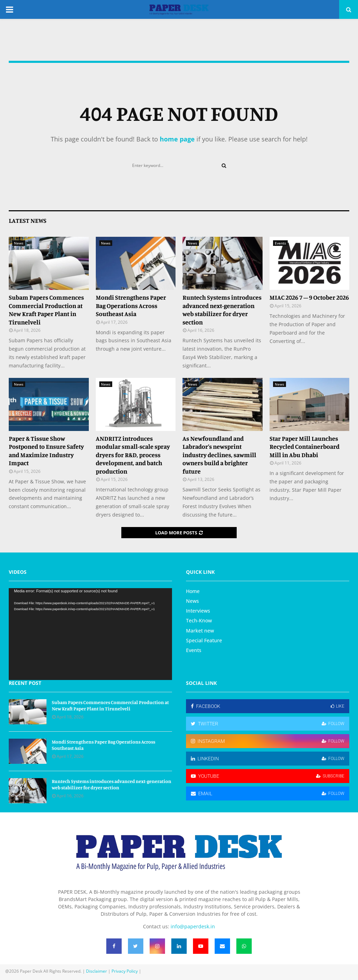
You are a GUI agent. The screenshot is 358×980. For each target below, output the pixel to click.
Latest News (28, 220)
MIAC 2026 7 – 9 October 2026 (309, 297)
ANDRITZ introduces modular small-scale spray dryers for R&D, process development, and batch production (133, 455)
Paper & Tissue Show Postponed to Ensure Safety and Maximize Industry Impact (46, 451)
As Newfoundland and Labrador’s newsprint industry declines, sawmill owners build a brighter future (219, 455)
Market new (200, 631)
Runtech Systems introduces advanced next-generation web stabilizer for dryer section (222, 309)
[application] (90, 634)
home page (177, 139)
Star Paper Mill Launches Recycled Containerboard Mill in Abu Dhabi (305, 447)
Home (193, 591)
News (19, 243)
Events (280, 243)
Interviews (198, 611)
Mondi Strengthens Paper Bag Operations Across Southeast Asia (131, 305)
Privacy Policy (125, 971)
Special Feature (204, 640)
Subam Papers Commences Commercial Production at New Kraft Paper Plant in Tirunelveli (46, 309)
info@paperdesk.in (193, 926)
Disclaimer (96, 971)
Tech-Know (199, 620)
